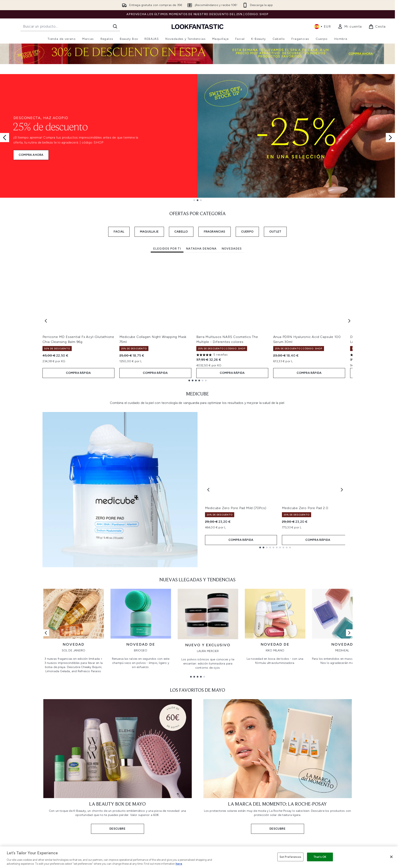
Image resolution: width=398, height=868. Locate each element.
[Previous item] (46, 321)
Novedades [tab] (232, 249)
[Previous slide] (5, 138)
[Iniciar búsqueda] (115, 26)
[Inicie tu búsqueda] (70, 26)
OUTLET (275, 232)
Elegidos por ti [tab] (167, 249)
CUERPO (247, 232)
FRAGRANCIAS (215, 232)
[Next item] (349, 321)
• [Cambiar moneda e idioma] (323, 27)
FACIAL (119, 232)
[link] (350, 27)
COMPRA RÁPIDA (78, 373)
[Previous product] (208, 490)
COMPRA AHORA (31, 155)
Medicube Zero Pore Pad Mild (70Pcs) (236, 508)
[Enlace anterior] (46, 633)
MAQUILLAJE (149, 232)
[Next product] (342, 490)
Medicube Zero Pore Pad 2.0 (305, 508)
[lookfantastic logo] (198, 26)
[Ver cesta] (377, 27)
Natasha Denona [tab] (201, 249)
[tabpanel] (198, 321)
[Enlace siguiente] (349, 633)
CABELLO (181, 232)
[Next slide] (390, 138)
